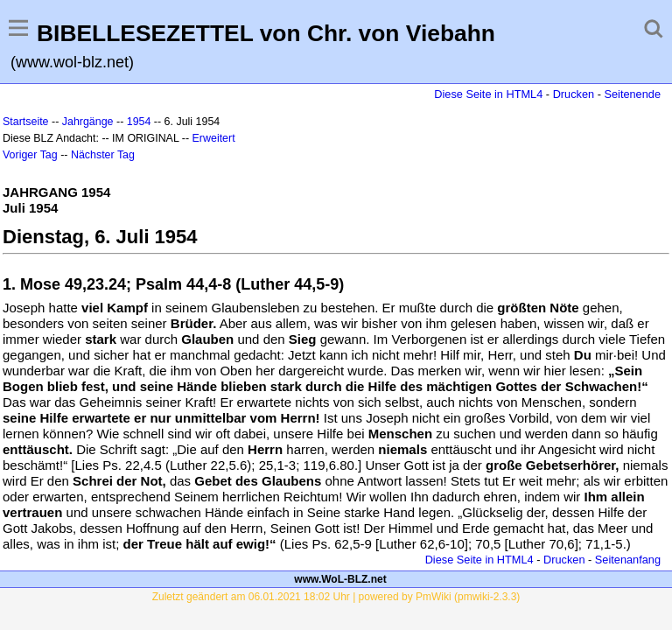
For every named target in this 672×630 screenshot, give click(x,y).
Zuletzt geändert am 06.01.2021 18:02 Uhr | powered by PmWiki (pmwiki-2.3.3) (336, 597)
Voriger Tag (30, 155)
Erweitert (214, 138)
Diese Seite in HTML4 (488, 94)
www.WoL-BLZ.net (340, 579)
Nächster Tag (103, 155)
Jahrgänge (88, 122)
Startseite (26, 122)
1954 (139, 122)
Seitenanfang (628, 560)
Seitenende (632, 94)
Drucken (574, 94)
